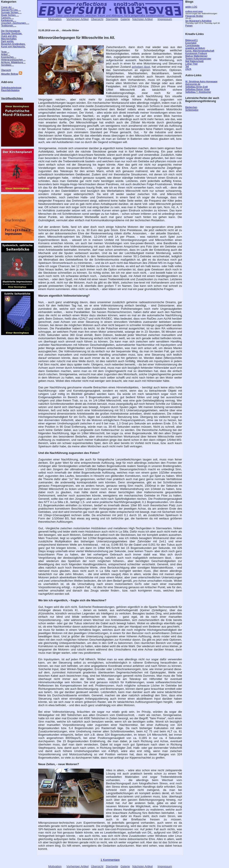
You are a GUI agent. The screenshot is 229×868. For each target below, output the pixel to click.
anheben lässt (141, 67)
